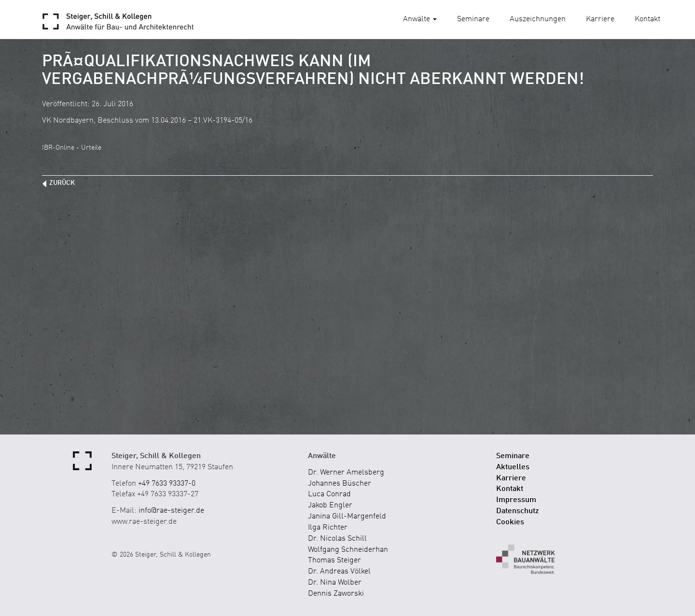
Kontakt (647, 19)
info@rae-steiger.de (171, 511)
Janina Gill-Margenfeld (347, 517)
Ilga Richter (328, 528)
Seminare (473, 19)
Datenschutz (518, 511)
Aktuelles (513, 467)
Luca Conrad (329, 494)
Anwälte (420, 19)
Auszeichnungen (538, 19)
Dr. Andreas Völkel (339, 572)
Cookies (510, 522)
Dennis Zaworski (336, 594)
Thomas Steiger (334, 560)
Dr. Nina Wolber (335, 583)
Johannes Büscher (340, 484)
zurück (62, 183)
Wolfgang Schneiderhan (348, 550)
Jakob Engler (330, 505)
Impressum (516, 500)
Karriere (600, 19)
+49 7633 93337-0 (167, 484)
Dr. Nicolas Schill (337, 539)
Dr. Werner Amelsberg (346, 473)
